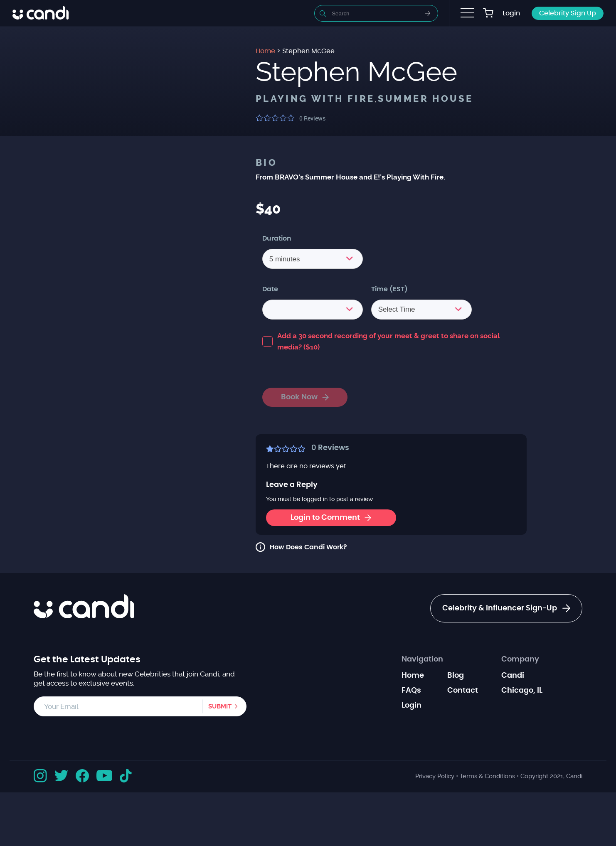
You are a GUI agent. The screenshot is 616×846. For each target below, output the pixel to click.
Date (270, 289)
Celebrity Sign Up (568, 13)
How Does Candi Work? (308, 547)
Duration (277, 239)
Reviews (312, 118)
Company (520, 659)
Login (511, 13)
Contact (463, 691)
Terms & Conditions (487, 776)
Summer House (426, 99)
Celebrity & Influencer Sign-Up (506, 608)
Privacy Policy (435, 776)
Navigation (422, 659)
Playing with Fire (315, 99)
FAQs (411, 691)
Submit (220, 706)
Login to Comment (331, 518)
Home (413, 676)
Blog (456, 676)
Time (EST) (389, 289)
